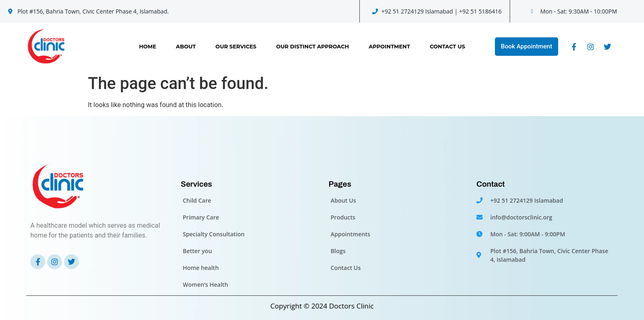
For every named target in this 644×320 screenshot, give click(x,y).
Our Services (236, 47)
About (186, 47)
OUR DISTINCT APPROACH (312, 47)
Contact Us (447, 47)
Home (147, 47)
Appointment (390, 47)
